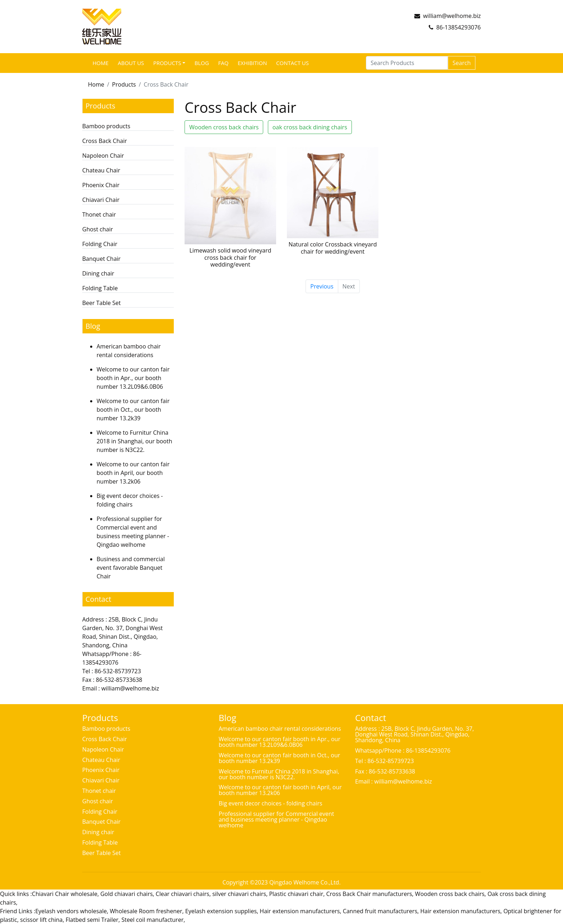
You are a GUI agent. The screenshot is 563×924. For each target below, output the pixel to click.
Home (101, 63)
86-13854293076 (459, 27)
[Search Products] (407, 63)
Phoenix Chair (101, 185)
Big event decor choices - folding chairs (271, 803)
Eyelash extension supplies (221, 911)
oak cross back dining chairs (310, 127)
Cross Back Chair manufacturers (369, 894)
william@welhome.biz (452, 16)
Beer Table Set (101, 303)
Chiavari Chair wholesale (65, 894)
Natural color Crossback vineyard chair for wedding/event (332, 248)
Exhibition (252, 63)
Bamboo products (106, 126)
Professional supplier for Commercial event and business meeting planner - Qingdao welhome (276, 819)
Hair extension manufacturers (300, 911)
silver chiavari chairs (239, 894)
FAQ (223, 63)
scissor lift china (41, 920)
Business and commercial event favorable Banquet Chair (131, 568)
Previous (322, 286)
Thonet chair (99, 214)
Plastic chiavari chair (296, 894)
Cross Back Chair (104, 141)
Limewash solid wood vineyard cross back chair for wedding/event (230, 257)
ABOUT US (131, 63)
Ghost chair (98, 229)
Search (462, 63)
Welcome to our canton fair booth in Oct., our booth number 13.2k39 (133, 410)
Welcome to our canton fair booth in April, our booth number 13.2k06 (133, 473)
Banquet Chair (101, 259)
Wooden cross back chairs (224, 127)
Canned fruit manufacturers (380, 911)
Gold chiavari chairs (126, 894)
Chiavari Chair (101, 200)
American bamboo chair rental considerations (280, 729)
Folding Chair (100, 244)
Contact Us (292, 63)
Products (124, 84)
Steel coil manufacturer (152, 920)
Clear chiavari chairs (183, 894)
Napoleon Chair (103, 156)
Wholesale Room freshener (146, 911)
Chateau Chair (101, 170)
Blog (202, 63)
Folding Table (100, 288)
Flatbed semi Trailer (92, 920)
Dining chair (98, 273)
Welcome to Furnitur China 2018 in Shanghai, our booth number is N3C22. (134, 441)
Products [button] (167, 63)
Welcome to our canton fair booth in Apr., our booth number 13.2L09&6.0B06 (133, 378)
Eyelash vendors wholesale (71, 911)
